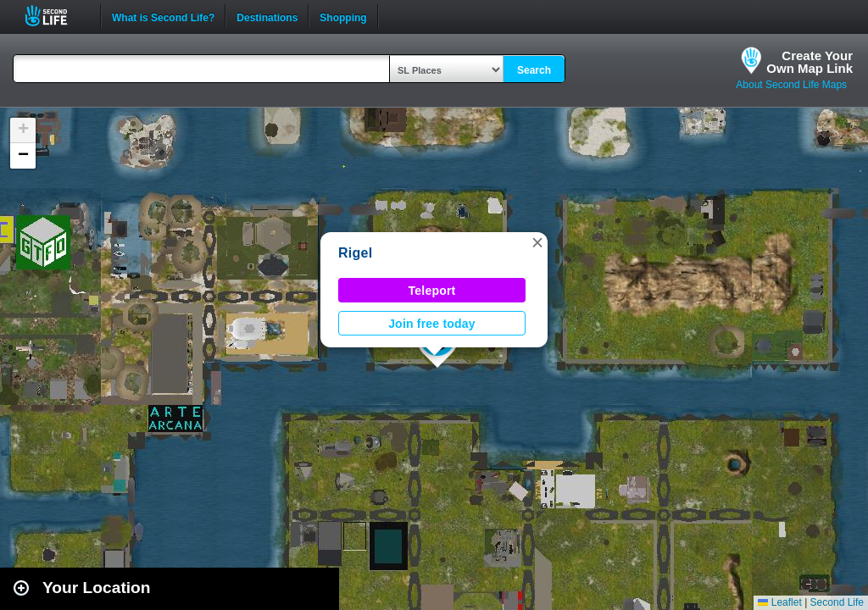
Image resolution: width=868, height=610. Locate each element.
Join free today (432, 324)
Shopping (343, 16)
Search (534, 70)
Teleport (432, 291)
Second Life (56, 16)
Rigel (355, 253)
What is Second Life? (163, 16)
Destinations (267, 16)
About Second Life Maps (791, 85)
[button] (537, 242)
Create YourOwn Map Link (810, 62)
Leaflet (779, 602)
